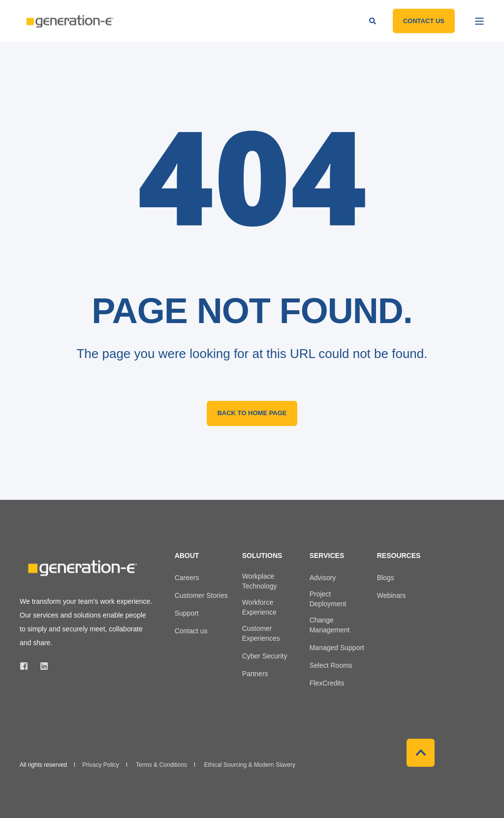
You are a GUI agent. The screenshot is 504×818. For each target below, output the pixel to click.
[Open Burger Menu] (479, 21)
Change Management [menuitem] (330, 625)
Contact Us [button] (424, 20)
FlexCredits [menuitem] (327, 683)
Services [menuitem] (327, 556)
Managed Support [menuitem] (337, 648)
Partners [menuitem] (255, 674)
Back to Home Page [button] (252, 413)
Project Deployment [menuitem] (328, 599)
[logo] (81, 568)
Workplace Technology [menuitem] (260, 581)
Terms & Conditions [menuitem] (161, 765)
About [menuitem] (187, 556)
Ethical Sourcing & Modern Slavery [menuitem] (249, 765)
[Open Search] (374, 20)
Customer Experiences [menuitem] (261, 633)
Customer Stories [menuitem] (201, 595)
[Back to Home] (69, 21)
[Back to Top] (421, 753)
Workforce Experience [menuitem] (259, 607)
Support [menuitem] (187, 613)
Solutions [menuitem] (262, 556)
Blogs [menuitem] (386, 578)
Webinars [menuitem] (392, 595)
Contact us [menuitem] (191, 631)
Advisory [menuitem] (323, 578)
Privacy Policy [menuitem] (101, 765)
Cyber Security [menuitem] (265, 656)
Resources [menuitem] (399, 556)
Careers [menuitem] (187, 578)
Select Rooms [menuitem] (331, 665)
